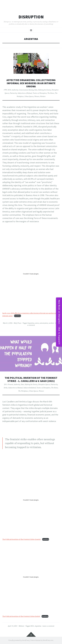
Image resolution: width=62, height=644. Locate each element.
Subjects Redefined (30, 388)
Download (18, 316)
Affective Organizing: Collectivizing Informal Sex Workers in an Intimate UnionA (31, 83)
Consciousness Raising (26, 90)
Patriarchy (13, 93)
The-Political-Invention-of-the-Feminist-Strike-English (21, 616)
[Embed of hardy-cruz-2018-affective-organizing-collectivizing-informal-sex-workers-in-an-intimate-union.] (31, 274)
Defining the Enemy (45, 90)
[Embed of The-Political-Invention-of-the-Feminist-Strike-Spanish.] (31, 500)
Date (36, 90)
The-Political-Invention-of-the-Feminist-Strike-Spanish (22, 539)
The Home (51, 93)
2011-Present (8, 384)
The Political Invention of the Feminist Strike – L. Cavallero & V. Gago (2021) (31, 379)
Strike (6, 388)
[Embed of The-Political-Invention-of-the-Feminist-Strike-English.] (31, 577)
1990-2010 (7, 90)
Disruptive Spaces (44, 384)
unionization (44, 323)
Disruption (31, 17)
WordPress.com (48, 640)
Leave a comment (48, 626)
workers (51, 323)
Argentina (31, 323)
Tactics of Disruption (40, 93)
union (37, 323)
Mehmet (21, 626)
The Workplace (23, 391)
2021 (32, 626)
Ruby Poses (18, 323)
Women (37, 96)
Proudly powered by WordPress (19, 640)
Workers (43, 96)
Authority (15, 90)
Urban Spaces (29, 96)
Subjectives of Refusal (25, 93)
